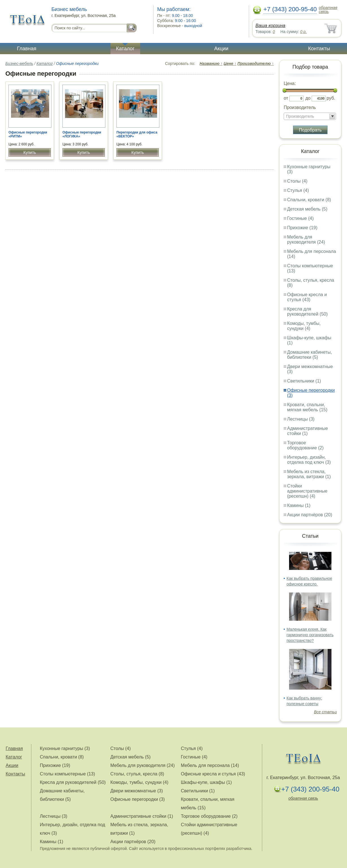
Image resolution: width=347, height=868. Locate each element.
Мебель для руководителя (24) (306, 240)
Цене (230, 64)
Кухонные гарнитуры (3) (65, 748)
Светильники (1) (304, 381)
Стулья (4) (298, 190)
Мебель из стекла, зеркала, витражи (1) (309, 474)
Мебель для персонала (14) (210, 765)
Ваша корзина (270, 26)
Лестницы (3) (301, 419)
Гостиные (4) (300, 218)
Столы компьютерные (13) (67, 774)
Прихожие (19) (302, 228)
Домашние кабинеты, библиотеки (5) (310, 355)
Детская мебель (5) (307, 209)
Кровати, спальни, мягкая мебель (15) (307, 407)
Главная (27, 49)
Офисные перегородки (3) (137, 799)
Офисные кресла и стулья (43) (307, 297)
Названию (211, 64)
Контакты (319, 49)
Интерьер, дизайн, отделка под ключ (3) (309, 460)
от (286, 98)
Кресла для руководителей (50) (307, 311)
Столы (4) (297, 181)
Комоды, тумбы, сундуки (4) (304, 326)
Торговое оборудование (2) (305, 445)
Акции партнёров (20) (310, 515)
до (308, 98)
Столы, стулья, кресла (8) (137, 774)
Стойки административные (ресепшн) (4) (307, 491)
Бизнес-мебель (19, 64)
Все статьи (325, 712)
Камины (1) (299, 505)
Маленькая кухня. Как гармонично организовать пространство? (310, 635)
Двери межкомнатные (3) (136, 791)
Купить (30, 152)
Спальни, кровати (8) (309, 200)
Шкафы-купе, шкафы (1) (206, 782)
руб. (331, 98)
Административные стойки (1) (308, 431)
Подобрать (310, 130)
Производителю (256, 64)
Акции (221, 49)
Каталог (125, 49)
